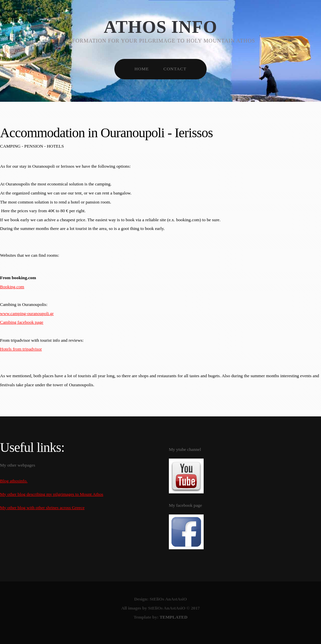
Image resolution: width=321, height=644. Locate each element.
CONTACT (175, 69)
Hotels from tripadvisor (21, 349)
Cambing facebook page (22, 322)
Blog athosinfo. (14, 481)
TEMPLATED (173, 617)
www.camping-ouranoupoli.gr (27, 313)
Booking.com (12, 287)
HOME (142, 69)
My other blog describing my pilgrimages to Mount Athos (52, 494)
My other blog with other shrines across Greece (42, 508)
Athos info (160, 27)
